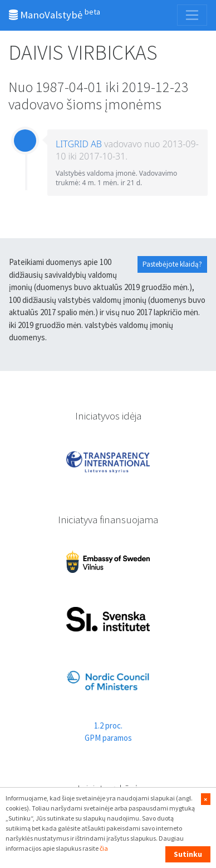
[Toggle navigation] (192, 15)
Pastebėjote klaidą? (172, 264)
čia (104, 848)
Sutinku (188, 854)
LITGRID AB (79, 144)
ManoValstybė (55, 14)
